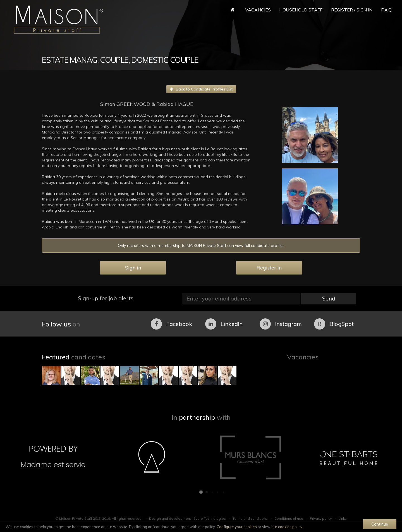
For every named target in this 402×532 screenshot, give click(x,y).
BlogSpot (334, 324)
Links (343, 518)
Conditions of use (289, 518)
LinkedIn (224, 324)
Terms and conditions (250, 518)
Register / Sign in (352, 10)
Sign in (133, 268)
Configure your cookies (237, 527)
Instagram (281, 324)
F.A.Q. (387, 10)
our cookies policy (287, 527)
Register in (269, 268)
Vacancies (258, 10)
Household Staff (301, 10)
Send (329, 298)
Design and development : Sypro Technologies (187, 518)
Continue (380, 524)
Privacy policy (321, 518)
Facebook (171, 324)
